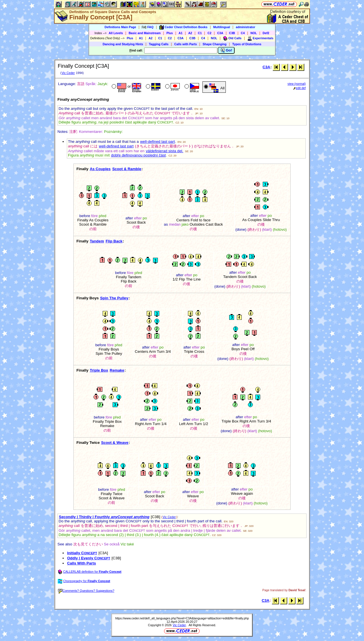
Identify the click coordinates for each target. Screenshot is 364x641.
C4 (243, 33)
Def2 (266, 33)
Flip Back (114, 241)
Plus (170, 33)
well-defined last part (158, 142)
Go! (226, 50)
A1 (181, 33)
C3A (220, 33)
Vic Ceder (68, 73)
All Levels (116, 33)
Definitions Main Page (120, 27)
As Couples (100, 169)
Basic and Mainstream (145, 33)
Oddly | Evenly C (89, 558)
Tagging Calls (159, 44)
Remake (117, 370)
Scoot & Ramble (127, 169)
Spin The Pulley (114, 298)
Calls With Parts (81, 563)
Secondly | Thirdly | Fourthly (104, 517)
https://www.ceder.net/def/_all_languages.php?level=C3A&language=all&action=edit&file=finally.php (182, 618)
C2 (210, 33)
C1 (200, 33)
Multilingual (222, 27)
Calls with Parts (186, 44)
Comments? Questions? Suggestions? (86, 591)
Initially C (82, 553)
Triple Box (99, 370)
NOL (254, 33)
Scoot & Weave (115, 443)
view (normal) (297, 84)
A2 (190, 33)
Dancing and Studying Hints (123, 44)
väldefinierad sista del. (165, 151)
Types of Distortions (247, 44)
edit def (300, 88)
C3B (232, 33)
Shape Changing (214, 44)
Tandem (97, 241)
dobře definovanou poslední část (138, 155)
